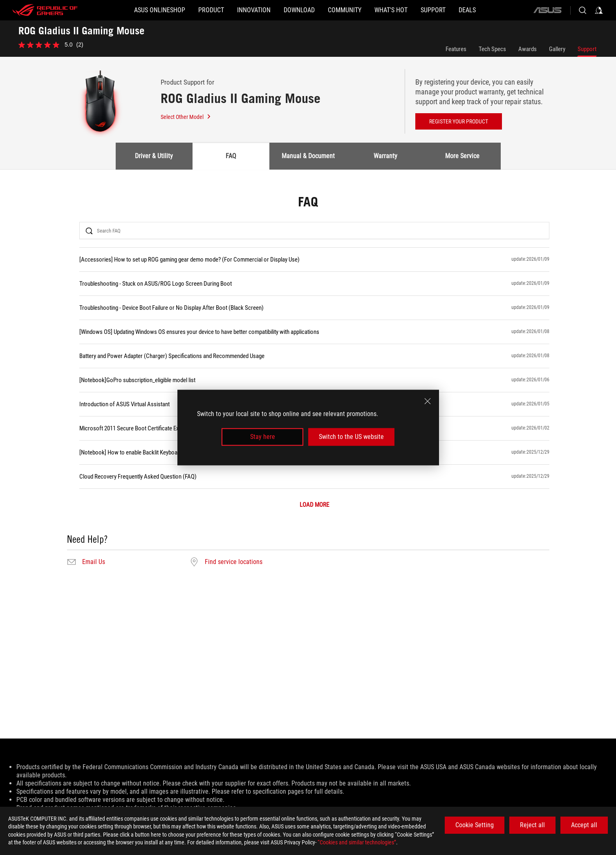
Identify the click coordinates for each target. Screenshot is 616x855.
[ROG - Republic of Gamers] (45, 10)
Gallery (557, 49)
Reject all (532, 825)
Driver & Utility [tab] (154, 156)
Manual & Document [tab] (308, 156)
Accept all (584, 825)
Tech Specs (492, 49)
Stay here (263, 437)
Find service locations (234, 562)
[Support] (433, 10)
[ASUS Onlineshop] (160, 10)
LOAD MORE (314, 505)
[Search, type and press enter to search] (582, 10)
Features (456, 49)
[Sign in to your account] (599, 10)
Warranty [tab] (385, 156)
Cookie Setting (475, 825)
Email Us (94, 562)
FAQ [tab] (231, 156)
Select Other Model (186, 117)
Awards (528, 49)
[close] (428, 401)
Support (587, 49)
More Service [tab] (462, 156)
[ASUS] (547, 10)
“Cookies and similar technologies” (357, 842)
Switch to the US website (351, 437)
